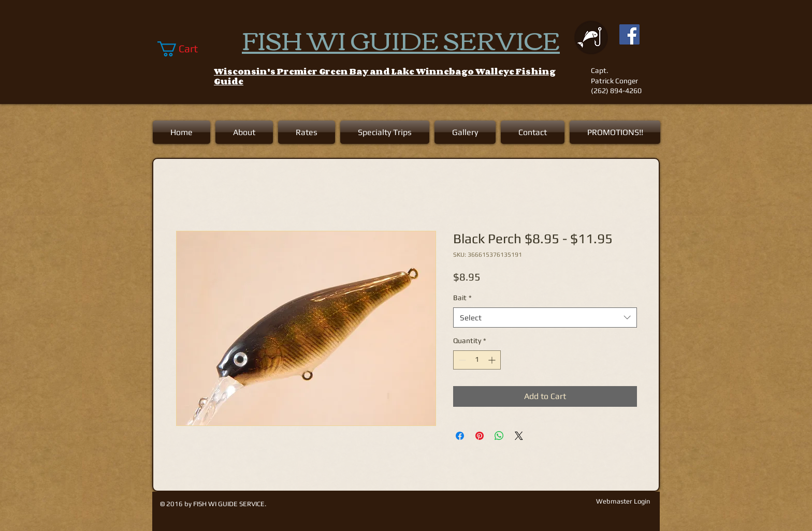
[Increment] (493, 360)
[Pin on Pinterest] (480, 436)
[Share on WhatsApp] (499, 436)
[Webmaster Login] (623, 502)
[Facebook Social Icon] (629, 34)
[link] (185, 49)
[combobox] (545, 318)
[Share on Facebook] (460, 436)
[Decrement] (461, 360)
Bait (462, 298)
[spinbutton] (477, 360)
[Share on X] (519, 436)
